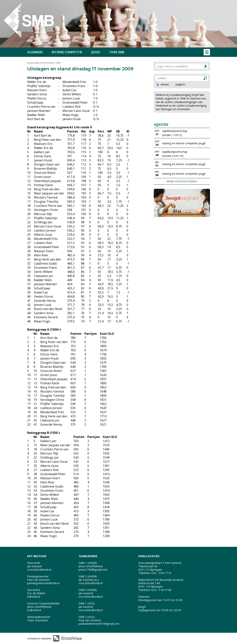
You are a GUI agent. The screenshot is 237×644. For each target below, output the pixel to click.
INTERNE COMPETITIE (67, 52)
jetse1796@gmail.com (93, 570)
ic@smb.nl (34, 597)
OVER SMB (117, 52)
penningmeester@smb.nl (43, 583)
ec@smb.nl (34, 610)
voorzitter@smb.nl (39, 570)
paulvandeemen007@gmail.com (99, 624)
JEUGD (96, 52)
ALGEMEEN (35, 52)
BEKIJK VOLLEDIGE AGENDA (182, 181)
